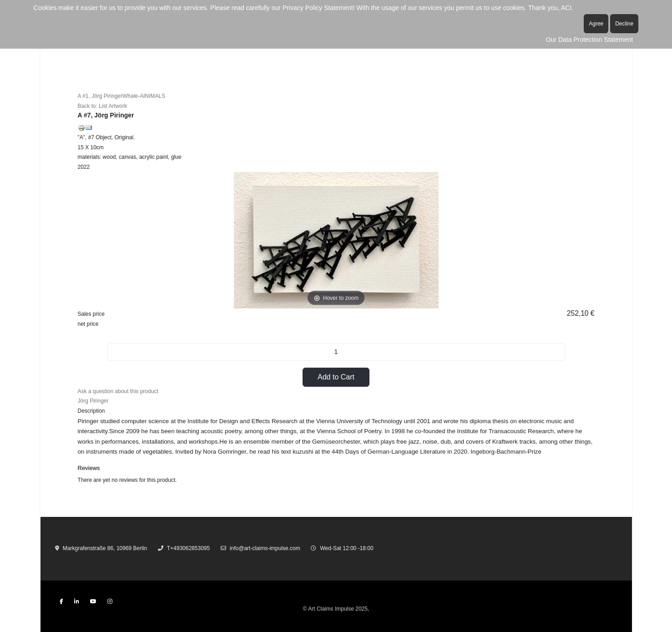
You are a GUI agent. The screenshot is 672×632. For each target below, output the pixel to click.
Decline (624, 24)
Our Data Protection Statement (589, 40)
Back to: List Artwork (103, 106)
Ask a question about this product (118, 391)
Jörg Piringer (93, 401)
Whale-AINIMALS (144, 96)
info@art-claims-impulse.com (265, 548)
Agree (596, 24)
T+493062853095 (188, 548)
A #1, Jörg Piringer (100, 96)
